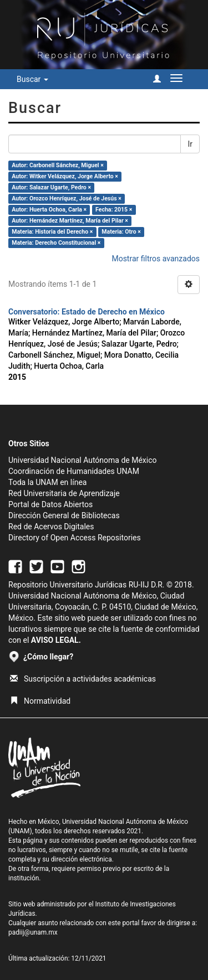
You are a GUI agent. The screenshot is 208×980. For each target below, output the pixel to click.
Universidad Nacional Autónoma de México (83, 460)
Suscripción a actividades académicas (83, 679)
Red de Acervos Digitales (51, 527)
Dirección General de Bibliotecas (64, 515)
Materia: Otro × (121, 232)
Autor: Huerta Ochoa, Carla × (49, 210)
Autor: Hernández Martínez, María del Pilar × (70, 221)
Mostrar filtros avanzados (156, 259)
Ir (190, 144)
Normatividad (40, 701)
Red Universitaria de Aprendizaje (64, 493)
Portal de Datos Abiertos (50, 504)
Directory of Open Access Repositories (75, 538)
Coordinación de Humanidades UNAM (74, 471)
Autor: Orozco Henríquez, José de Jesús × (66, 198)
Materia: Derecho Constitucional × (56, 243)
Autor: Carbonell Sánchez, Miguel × (58, 165)
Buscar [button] (32, 79)
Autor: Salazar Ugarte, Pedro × (51, 187)
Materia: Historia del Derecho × (52, 232)
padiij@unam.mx (33, 932)
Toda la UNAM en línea (47, 482)
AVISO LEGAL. (56, 640)
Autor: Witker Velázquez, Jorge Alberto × (65, 176)
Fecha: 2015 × (114, 210)
